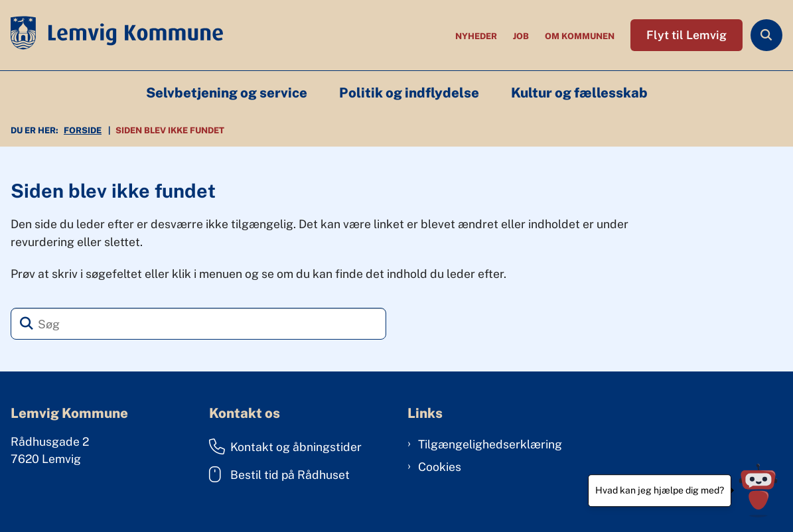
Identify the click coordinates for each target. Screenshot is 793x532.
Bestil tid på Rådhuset (279, 474)
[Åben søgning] (766, 35)
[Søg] (198, 324)
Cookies (440, 467)
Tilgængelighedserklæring (490, 444)
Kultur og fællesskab (579, 93)
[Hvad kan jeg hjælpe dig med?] (758, 491)
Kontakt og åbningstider (285, 446)
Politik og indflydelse (409, 93)
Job (521, 37)
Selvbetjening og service (227, 93)
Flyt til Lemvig (686, 35)
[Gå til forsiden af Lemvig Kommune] (111, 35)
